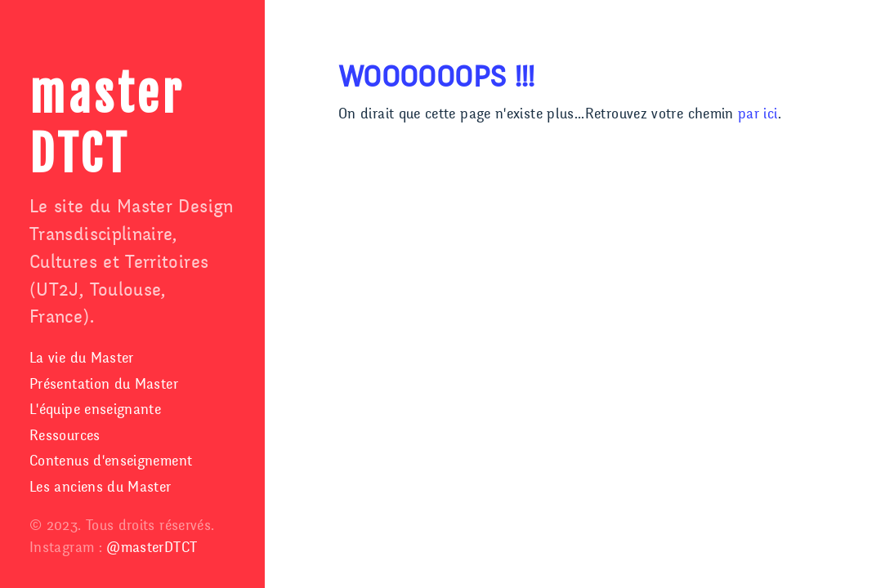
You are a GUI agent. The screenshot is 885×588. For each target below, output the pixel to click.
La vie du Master (82, 358)
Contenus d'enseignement (111, 461)
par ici (758, 114)
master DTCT (107, 125)
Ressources (65, 436)
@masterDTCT (152, 548)
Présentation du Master (104, 384)
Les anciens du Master (101, 487)
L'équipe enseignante (95, 410)
